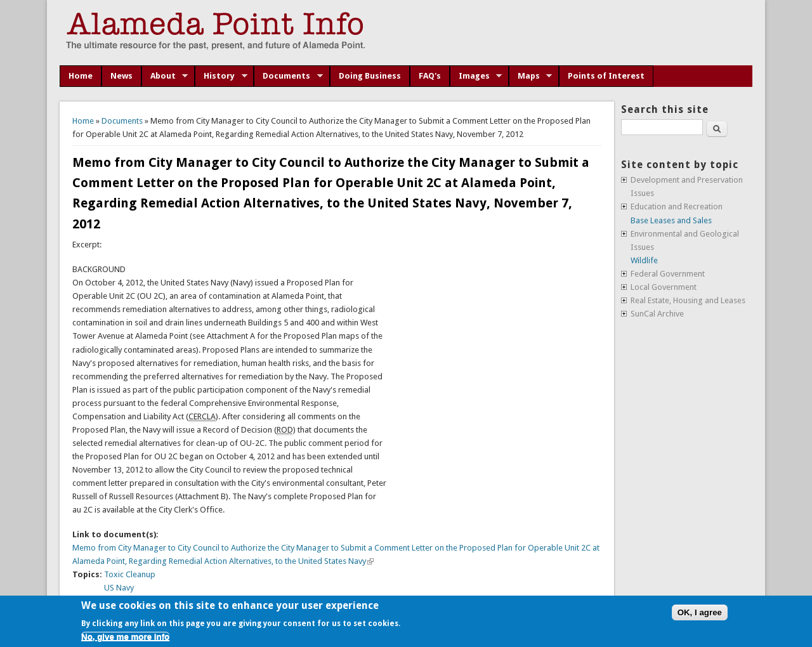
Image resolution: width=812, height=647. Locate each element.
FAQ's (430, 76)
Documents (288, 76)
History (221, 76)
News (121, 76)
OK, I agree (700, 612)
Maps (531, 76)
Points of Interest (606, 76)
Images (476, 76)
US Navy (119, 588)
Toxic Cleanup (130, 574)
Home (81, 76)
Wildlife (644, 260)
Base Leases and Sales (671, 220)
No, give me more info (125, 637)
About (165, 76)
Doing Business (370, 76)
